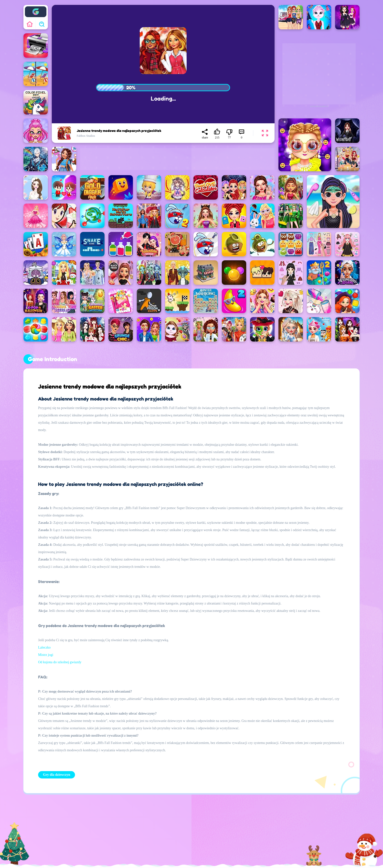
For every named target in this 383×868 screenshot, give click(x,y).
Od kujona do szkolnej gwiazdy (60, 662)
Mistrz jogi (46, 655)
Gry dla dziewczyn (57, 775)
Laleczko (44, 647)
